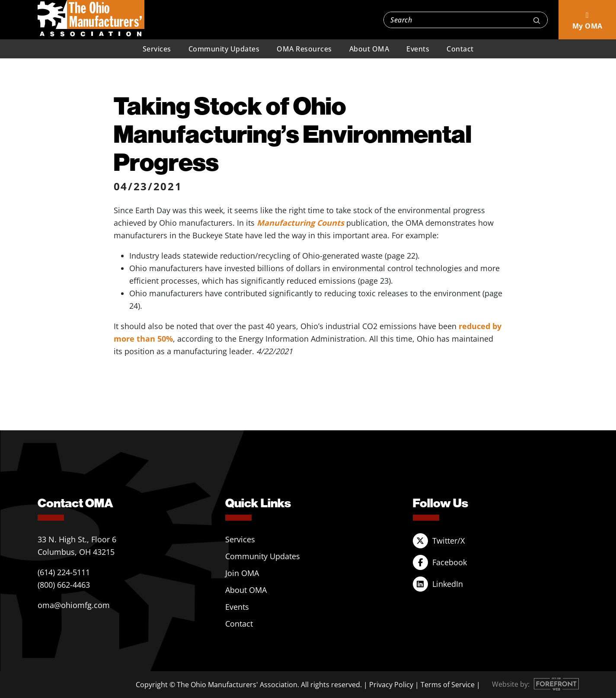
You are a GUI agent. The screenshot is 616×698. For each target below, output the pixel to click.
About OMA (369, 49)
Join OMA (242, 573)
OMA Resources (304, 49)
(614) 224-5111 (64, 572)
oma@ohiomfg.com (74, 605)
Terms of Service (448, 685)
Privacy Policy (391, 685)
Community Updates (224, 49)
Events (418, 49)
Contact (460, 49)
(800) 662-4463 (64, 585)
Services (157, 49)
